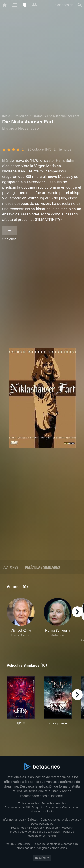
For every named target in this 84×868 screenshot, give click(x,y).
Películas (21, 116)
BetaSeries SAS (20, 828)
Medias (38, 828)
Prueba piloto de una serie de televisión (35, 832)
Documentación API (17, 807)
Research (68, 828)
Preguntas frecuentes (46, 807)
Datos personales (42, 824)
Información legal (13, 820)
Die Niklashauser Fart (63, 116)
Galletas (33, 820)
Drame (38, 116)
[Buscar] (80, 5)
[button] (21, 620)
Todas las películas (54, 803)
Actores (11, 567)
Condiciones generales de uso (60, 820)
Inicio (6, 116)
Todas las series (28, 803)
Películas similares (43, 567)
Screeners (52, 828)
